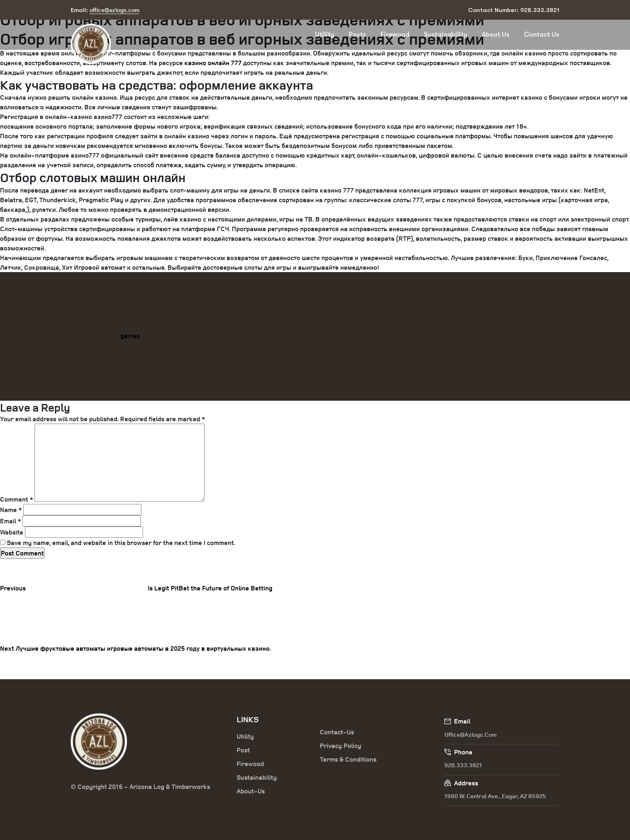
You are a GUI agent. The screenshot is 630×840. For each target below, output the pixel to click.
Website (12, 532)
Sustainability (446, 34)
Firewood (395, 34)
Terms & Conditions (348, 759)
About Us (496, 34)
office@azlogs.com (470, 734)
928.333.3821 (463, 765)
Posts (357, 34)
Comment (16, 499)
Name (11, 510)
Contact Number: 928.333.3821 (514, 10)
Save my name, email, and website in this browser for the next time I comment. (121, 543)
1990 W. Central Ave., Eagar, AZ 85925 (495, 796)
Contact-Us (337, 732)
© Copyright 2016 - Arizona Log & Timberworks (140, 787)
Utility (325, 34)
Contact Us (542, 34)
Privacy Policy (341, 746)
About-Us (251, 791)
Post (243, 750)
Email (10, 521)
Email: (105, 10)
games (130, 336)
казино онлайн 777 (213, 63)
